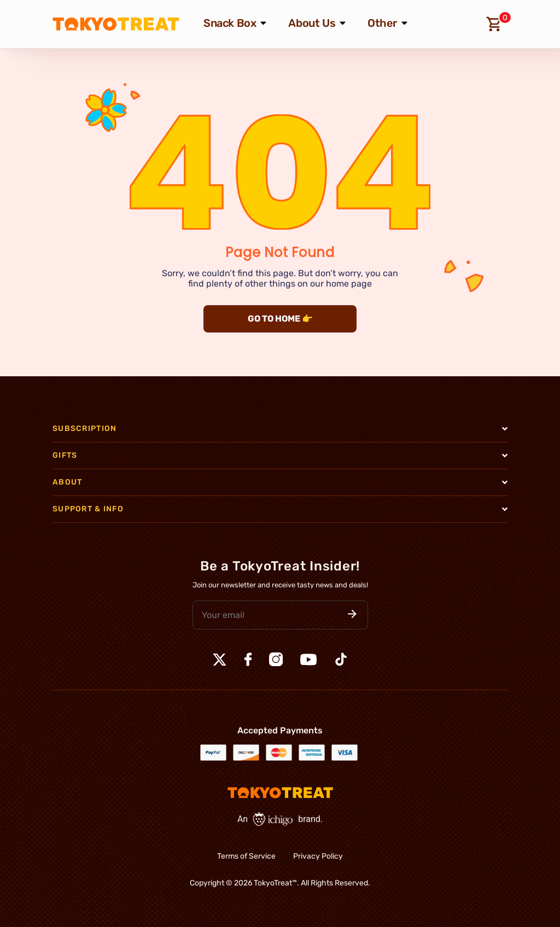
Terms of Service (246, 856)
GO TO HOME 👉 (280, 319)
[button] (352, 615)
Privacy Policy (318, 856)
